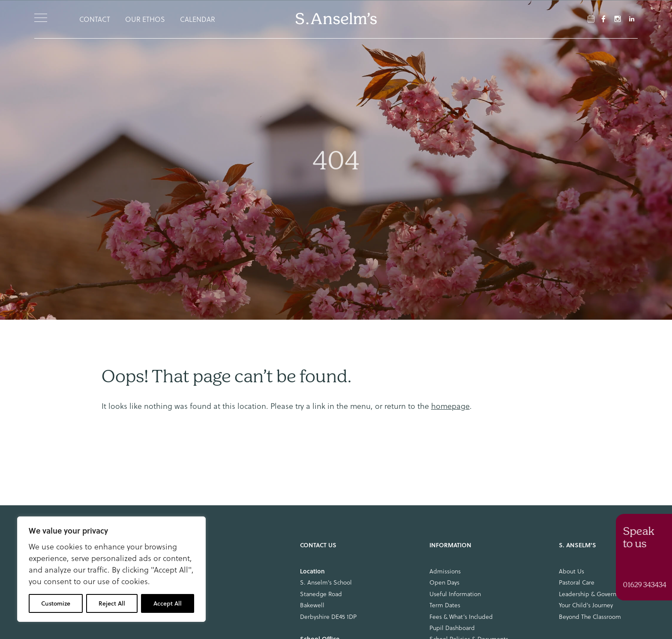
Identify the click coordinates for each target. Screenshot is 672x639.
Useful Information (455, 594)
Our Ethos (145, 19)
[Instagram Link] (618, 19)
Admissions (445, 571)
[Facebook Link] (591, 19)
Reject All (112, 603)
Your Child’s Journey (586, 605)
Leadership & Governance (594, 594)
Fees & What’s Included (461, 617)
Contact (95, 19)
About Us (571, 571)
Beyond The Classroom (590, 617)
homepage (450, 406)
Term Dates (445, 605)
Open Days (444, 582)
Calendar (198, 19)
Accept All (168, 603)
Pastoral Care (577, 582)
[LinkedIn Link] (632, 19)
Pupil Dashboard (452, 628)
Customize (56, 603)
